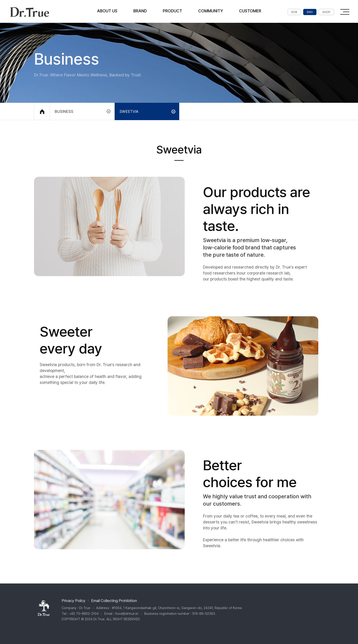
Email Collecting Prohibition (114, 601)
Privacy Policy (74, 601)
